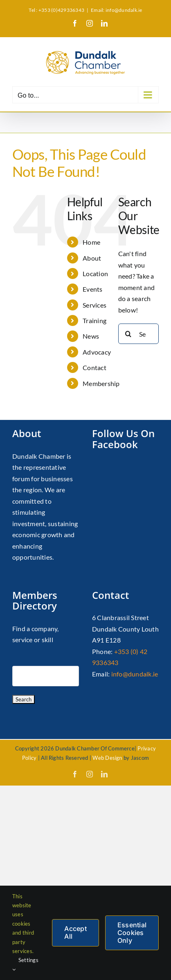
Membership (101, 383)
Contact (94, 367)
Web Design (107, 758)
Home (91, 242)
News (91, 336)
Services (94, 305)
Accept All (75, 932)
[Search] (128, 334)
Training (94, 320)
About (92, 258)
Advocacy (97, 352)
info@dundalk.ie (135, 674)
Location (95, 273)
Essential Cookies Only (132, 933)
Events (92, 289)
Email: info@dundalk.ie (116, 10)
